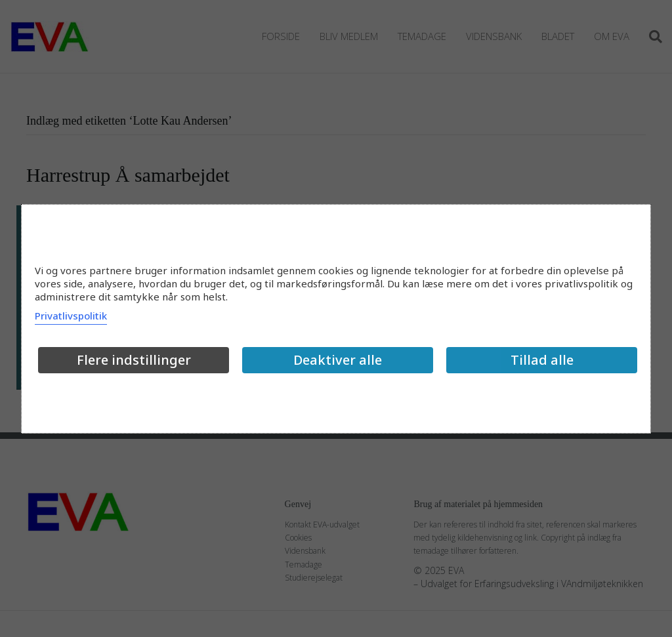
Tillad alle (542, 360)
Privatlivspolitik (71, 316)
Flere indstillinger (134, 360)
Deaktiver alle (338, 360)
